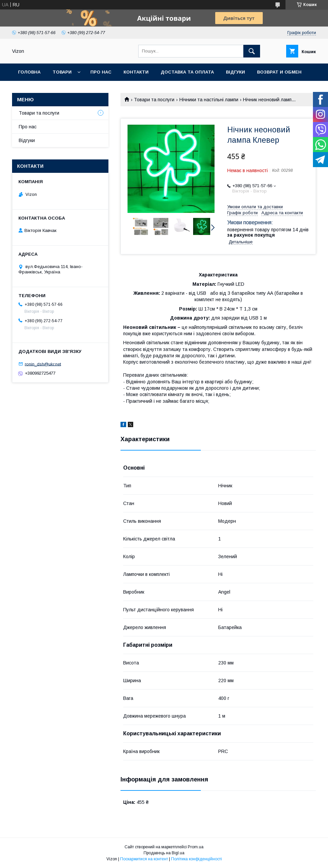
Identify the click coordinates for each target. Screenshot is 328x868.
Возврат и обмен (279, 72)
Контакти (136, 72)
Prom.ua (196, 847)
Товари (62, 72)
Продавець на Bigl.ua (164, 853)
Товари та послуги (154, 100)
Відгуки (235, 72)
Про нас (101, 72)
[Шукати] (252, 51)
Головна (29, 72)
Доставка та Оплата (187, 72)
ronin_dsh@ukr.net (43, 364)
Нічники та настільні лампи (209, 100)
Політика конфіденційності (196, 859)
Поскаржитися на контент (144, 859)
